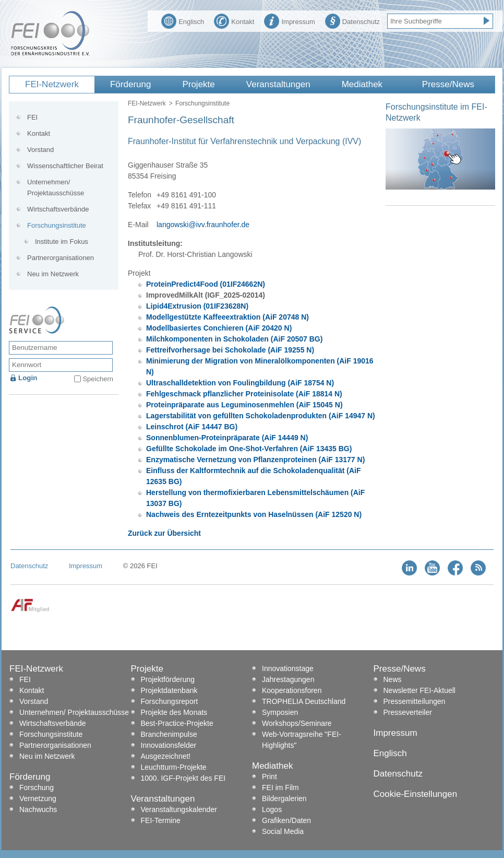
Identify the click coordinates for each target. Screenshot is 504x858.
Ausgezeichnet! (166, 756)
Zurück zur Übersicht (164, 533)
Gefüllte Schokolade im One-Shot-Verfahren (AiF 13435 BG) (249, 449)
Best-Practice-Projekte (177, 723)
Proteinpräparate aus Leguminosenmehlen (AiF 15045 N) (244, 405)
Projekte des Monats (174, 712)
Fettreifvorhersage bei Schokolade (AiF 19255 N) (230, 350)
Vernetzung (38, 798)
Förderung (130, 84)
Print (269, 777)
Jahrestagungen (288, 679)
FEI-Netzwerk (52, 84)
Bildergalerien (284, 798)
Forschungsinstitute (202, 103)
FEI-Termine (161, 820)
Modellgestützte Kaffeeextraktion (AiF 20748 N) (227, 317)
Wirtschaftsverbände (58, 209)
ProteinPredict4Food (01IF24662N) (206, 284)
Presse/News (448, 84)
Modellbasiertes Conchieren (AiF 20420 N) (219, 328)
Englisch (183, 20)
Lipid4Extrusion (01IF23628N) (197, 306)
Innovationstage (288, 668)
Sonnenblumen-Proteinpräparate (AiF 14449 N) (227, 438)
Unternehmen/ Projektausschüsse (56, 187)
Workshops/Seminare (297, 723)
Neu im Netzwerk (53, 274)
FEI (32, 117)
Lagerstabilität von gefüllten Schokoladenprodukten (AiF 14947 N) (261, 416)
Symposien (280, 712)
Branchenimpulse (169, 734)
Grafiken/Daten (286, 820)
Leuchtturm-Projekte (174, 767)
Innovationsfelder (169, 745)
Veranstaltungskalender (179, 809)
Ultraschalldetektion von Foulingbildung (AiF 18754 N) (240, 383)
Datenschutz (352, 20)
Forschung (37, 788)
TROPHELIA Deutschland (304, 701)
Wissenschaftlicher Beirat (65, 166)
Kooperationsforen (292, 690)
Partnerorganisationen (61, 258)
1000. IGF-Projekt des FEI (183, 778)
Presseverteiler (408, 712)
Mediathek (362, 84)
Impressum (289, 20)
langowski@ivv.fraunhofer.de (203, 225)
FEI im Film (280, 788)
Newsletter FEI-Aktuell (419, 690)
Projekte (198, 84)
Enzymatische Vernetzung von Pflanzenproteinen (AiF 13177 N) (255, 460)
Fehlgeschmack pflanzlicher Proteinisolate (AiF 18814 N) (244, 394)
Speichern (98, 379)
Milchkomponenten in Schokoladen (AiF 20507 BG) (234, 339)
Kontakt (234, 20)
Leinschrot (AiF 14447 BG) (192, 427)
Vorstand (40, 150)
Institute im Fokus (62, 242)
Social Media (283, 831)
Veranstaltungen (278, 84)
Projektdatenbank (169, 690)
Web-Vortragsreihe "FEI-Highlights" (302, 740)
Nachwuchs (38, 809)
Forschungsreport (170, 701)
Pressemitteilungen (415, 701)
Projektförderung (168, 679)
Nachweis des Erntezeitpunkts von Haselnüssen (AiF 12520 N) (254, 514)
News (393, 679)
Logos (272, 809)
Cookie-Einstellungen (416, 794)
